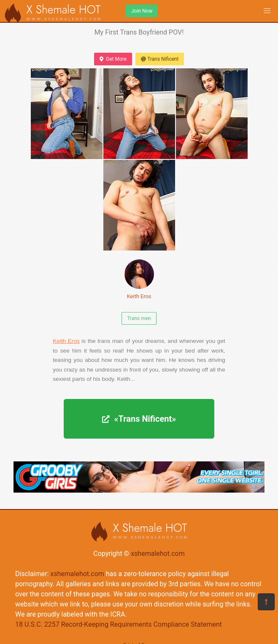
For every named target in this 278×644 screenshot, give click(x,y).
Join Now (142, 11)
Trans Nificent (160, 59)
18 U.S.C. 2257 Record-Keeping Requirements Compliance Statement (119, 624)
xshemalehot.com (158, 554)
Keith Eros (139, 279)
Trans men (139, 318)
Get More (113, 59)
